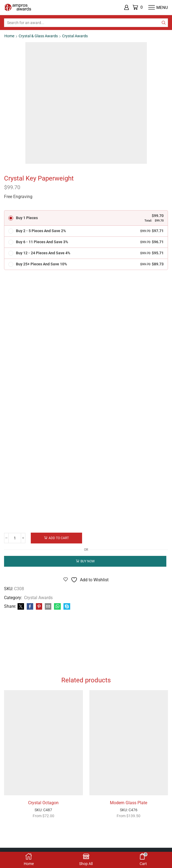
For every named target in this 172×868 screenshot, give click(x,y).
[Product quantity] (15, 538)
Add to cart (59, 538)
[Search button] (164, 23)
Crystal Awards (75, 36)
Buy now (88, 561)
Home (9, 36)
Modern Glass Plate (129, 803)
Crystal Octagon (43, 803)
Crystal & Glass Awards (38, 36)
